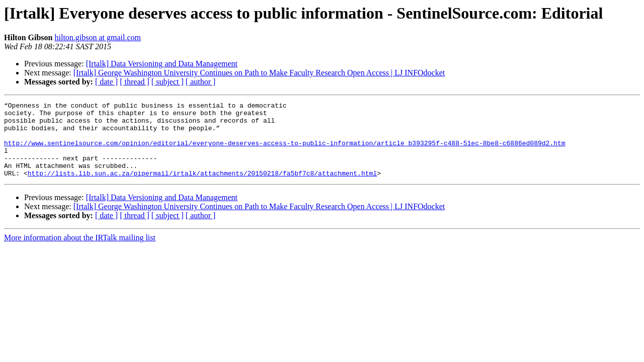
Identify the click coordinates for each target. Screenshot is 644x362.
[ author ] (201, 82)
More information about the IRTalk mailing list (80, 253)
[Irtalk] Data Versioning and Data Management (162, 64)
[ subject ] (168, 82)
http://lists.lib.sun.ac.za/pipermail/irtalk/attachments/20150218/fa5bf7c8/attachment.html (202, 188)
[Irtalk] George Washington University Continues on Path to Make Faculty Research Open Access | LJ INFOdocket (259, 73)
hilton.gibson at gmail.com (98, 37)
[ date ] (106, 82)
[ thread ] (135, 82)
